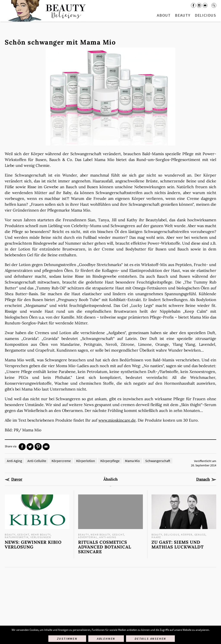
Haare (156, 537)
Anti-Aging (14, 461)
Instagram (199, 5)
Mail (205, 5)
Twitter (30, 447)
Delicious (206, 15)
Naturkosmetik (17, 537)
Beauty (183, 15)
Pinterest (38, 447)
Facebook (193, 5)
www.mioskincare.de (117, 420)
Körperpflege (110, 461)
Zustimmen (67, 639)
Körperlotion (86, 461)
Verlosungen (41, 537)
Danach (203, 479)
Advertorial (88, 537)
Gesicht (23, 535)
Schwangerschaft (158, 461)
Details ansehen (150, 639)
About (164, 15)
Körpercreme (61, 461)
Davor (17, 479)
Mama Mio (132, 461)
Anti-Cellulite (37, 461)
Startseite (46, 11)
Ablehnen (106, 639)
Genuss (200, 535)
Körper (187, 535)
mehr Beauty (41, 535)
